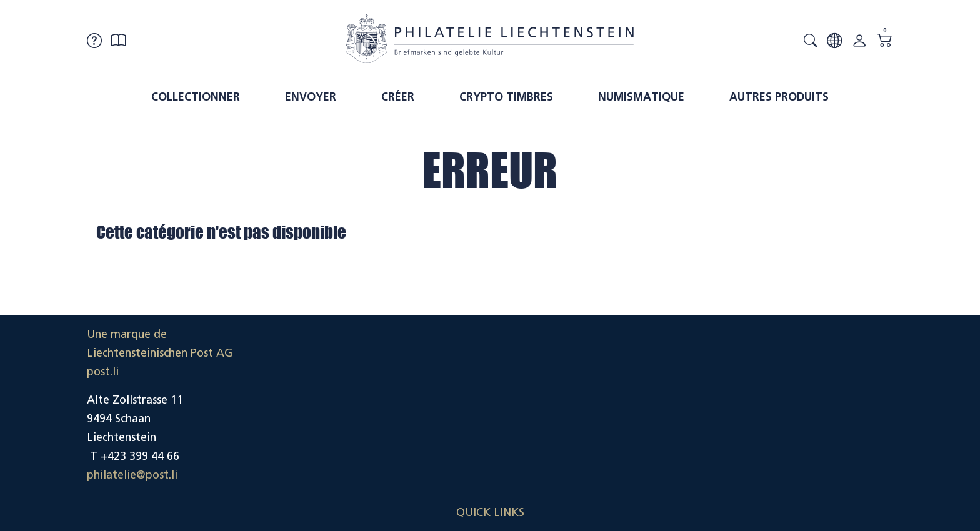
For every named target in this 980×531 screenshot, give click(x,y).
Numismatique (641, 97)
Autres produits (779, 97)
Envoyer (311, 97)
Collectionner (196, 97)
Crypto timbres (506, 97)
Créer (398, 97)
